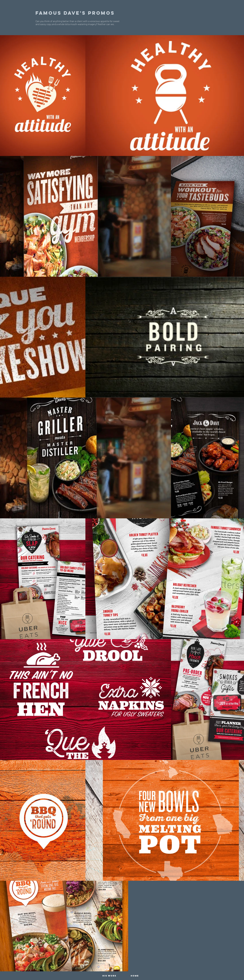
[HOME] (135, 976)
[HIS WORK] (109, 976)
